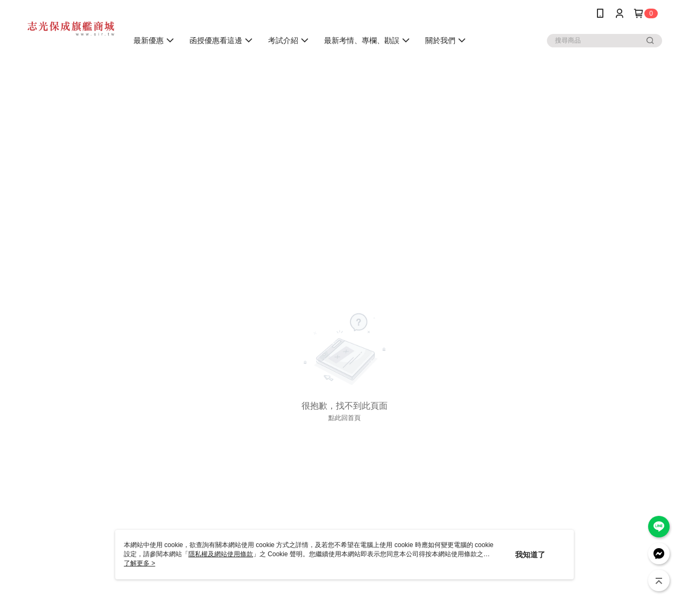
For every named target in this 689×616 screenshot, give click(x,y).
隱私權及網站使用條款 (221, 554)
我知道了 (530, 555)
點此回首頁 (344, 418)
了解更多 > (139, 563)
